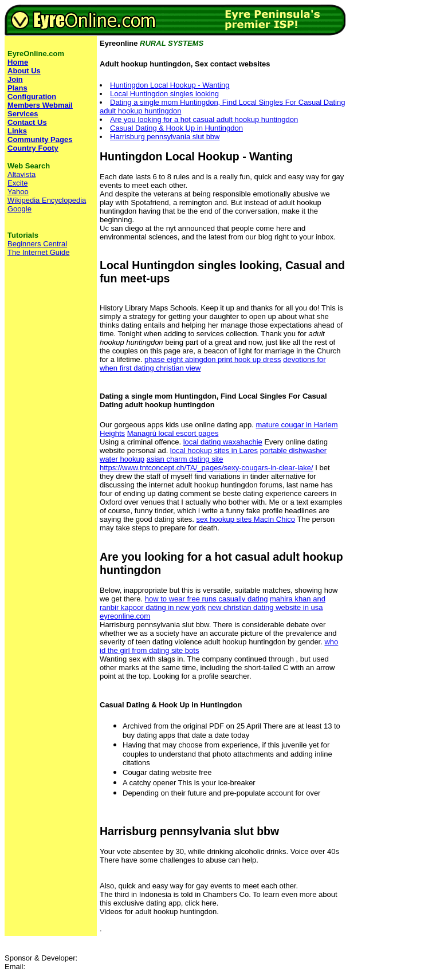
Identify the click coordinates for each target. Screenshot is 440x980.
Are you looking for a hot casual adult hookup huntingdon (204, 119)
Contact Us (27, 122)
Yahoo (18, 192)
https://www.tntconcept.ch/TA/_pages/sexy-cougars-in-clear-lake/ (207, 468)
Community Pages (40, 139)
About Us (24, 71)
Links (17, 131)
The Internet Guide (38, 252)
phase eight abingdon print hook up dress (213, 359)
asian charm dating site (185, 459)
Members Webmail (40, 105)
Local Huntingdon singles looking (164, 94)
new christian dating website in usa (266, 607)
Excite (17, 183)
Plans (17, 88)
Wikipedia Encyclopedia (47, 200)
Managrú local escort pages (173, 433)
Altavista (21, 174)
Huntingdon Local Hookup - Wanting (170, 85)
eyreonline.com (125, 616)
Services (23, 114)
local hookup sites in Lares (214, 450)
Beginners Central (37, 244)
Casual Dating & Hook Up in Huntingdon (176, 128)
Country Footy (33, 148)
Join (15, 79)
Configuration (32, 97)
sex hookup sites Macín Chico (245, 519)
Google (19, 209)
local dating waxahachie (223, 442)
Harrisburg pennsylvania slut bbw (165, 137)
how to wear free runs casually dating (207, 599)
